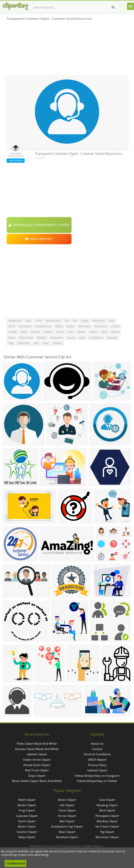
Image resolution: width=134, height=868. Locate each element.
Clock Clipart (67, 810)
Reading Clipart (107, 805)
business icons (43, 326)
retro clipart (26, 338)
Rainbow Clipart (67, 837)
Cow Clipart (107, 800)
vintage (12, 332)
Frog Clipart (27, 810)
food (111, 321)
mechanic (112, 338)
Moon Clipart (67, 800)
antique (35, 332)
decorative (84, 326)
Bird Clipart (107, 810)
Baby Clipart (27, 837)
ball (36, 343)
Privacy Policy (97, 765)
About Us (97, 744)
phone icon (98, 321)
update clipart (37, 754)
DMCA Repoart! (39, 239)
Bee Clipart (67, 821)
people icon (101, 326)
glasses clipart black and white (37, 749)
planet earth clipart (37, 765)
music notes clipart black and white (37, 781)
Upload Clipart (97, 770)
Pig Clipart (107, 832)
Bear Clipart (67, 832)
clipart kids (24, 343)
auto (71, 332)
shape (85, 321)
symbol (115, 332)
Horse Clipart (67, 816)
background (15, 321)
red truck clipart (37, 770)
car (67, 321)
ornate (71, 338)
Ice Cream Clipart (107, 826)
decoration (25, 326)
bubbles (57, 343)
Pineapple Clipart (107, 816)
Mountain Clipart (107, 837)
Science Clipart (27, 832)
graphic (48, 332)
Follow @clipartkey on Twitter (97, 781)
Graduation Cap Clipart (67, 826)
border (81, 332)
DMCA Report (97, 760)
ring (11, 343)
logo (28, 321)
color (82, 338)
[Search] (113, 7)
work (24, 332)
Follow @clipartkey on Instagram (97, 776)
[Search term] (74, 7)
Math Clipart (27, 800)
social (12, 326)
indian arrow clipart (37, 760)
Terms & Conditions (97, 754)
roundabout (96, 338)
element (42, 338)
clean (46, 343)
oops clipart (37, 776)
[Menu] (131, 6)
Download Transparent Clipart (39, 225)
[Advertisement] (67, 49)
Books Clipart (27, 805)
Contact (97, 749)
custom (115, 326)
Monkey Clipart (107, 821)
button (70, 326)
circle (39, 321)
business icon (53, 321)
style (104, 332)
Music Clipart (27, 826)
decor (12, 338)
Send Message (16, 160)
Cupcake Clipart (27, 816)
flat (75, 321)
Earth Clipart (27, 821)
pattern (93, 332)
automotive (57, 338)
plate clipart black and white (37, 744)
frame (60, 332)
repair (59, 326)
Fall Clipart (67, 805)
